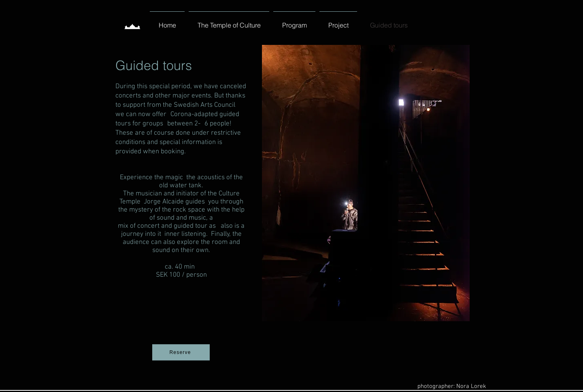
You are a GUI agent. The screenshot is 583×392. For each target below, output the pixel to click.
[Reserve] (181, 352)
